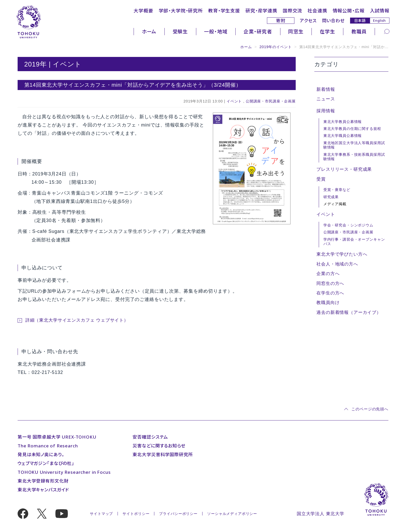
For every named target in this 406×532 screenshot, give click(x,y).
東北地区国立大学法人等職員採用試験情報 (354, 145)
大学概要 (143, 11)
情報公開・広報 (349, 11)
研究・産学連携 (261, 11)
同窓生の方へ (330, 283)
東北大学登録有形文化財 (43, 481)
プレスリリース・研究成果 (344, 169)
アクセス (308, 21)
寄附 (281, 21)
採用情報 (326, 111)
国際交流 (292, 11)
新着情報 (326, 89)
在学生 (328, 31)
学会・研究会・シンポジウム (348, 225)
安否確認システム (150, 437)
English (379, 20)
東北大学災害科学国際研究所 (163, 455)
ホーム (149, 31)
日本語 (360, 20)
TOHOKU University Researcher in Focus (64, 472)
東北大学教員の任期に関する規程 (352, 129)
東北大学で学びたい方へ (342, 254)
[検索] (387, 31)
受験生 (180, 31)
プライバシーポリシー (178, 514)
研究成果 (331, 197)
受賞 (321, 179)
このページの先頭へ (370, 409)
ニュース (326, 99)
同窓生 (296, 31)
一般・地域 (216, 31)
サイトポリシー (136, 514)
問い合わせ (333, 21)
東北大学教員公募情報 (343, 122)
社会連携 (317, 11)
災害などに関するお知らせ (159, 446)
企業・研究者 (258, 31)
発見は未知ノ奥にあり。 (41, 455)
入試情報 (380, 11)
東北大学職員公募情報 (343, 136)
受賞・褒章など (337, 190)
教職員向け (328, 303)
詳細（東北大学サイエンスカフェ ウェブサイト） (77, 320)
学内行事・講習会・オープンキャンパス (354, 242)
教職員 (359, 31)
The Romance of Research (48, 446)
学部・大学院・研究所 (181, 11)
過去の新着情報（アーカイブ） (349, 312)
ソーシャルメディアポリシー (232, 514)
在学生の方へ (330, 293)
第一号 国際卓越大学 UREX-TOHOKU (57, 437)
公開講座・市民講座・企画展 (271, 101)
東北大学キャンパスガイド (43, 490)
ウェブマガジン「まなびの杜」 (46, 463)
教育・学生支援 (224, 11)
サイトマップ (101, 514)
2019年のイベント (276, 47)
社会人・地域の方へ (337, 264)
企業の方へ (328, 274)
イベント (234, 101)
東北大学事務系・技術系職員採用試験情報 (354, 157)
